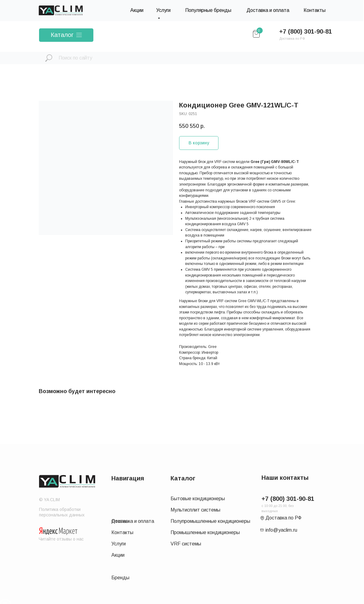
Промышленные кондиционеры (205, 532)
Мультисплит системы (195, 510)
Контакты (315, 10)
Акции (137, 10)
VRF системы (186, 544)
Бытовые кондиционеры (198, 499)
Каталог (62, 35)
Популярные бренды (208, 10)
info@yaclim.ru (281, 530)
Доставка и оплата (268, 10)
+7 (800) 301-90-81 (306, 31)
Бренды (120, 578)
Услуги (119, 544)
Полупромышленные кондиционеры (210, 521)
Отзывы (120, 521)
